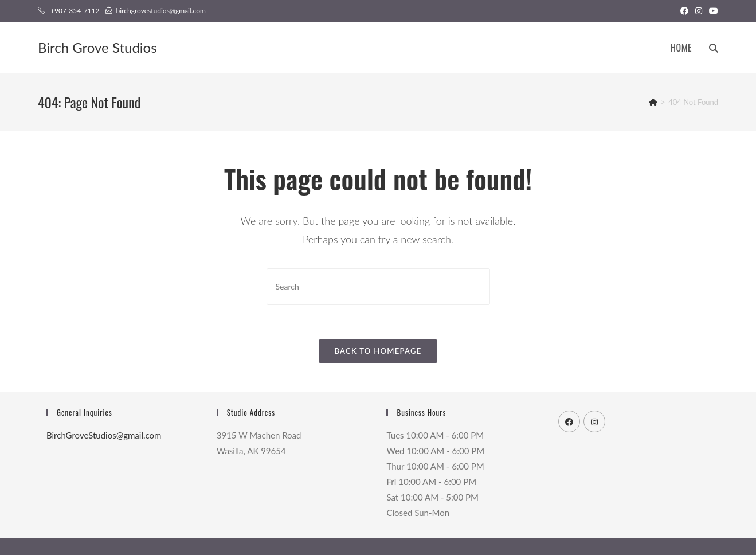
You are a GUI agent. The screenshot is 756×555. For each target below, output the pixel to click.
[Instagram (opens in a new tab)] (699, 11)
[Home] (653, 102)
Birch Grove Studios (97, 47)
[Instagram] (594, 421)
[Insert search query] (378, 286)
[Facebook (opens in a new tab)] (684, 11)
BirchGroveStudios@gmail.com (104, 435)
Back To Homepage (378, 351)
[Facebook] (569, 421)
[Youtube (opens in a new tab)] (712, 11)
